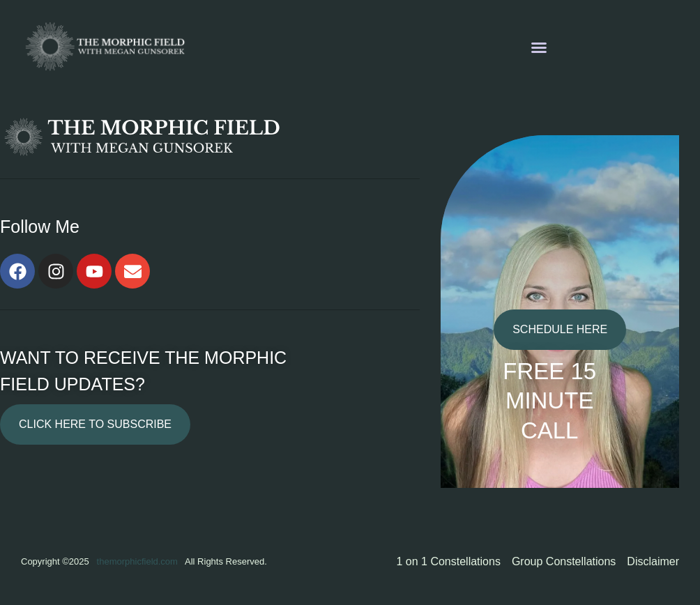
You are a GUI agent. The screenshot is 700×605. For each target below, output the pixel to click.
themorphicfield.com (137, 561)
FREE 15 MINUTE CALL (549, 401)
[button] (539, 47)
